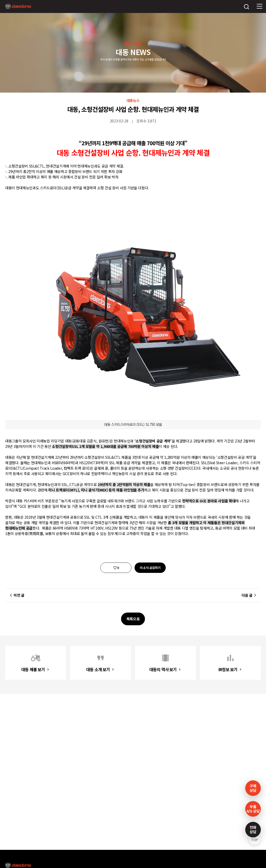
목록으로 (133, 619)
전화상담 (253, 829)
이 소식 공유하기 (150, 568)
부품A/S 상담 (253, 809)
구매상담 (253, 788)
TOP (255, 840)
